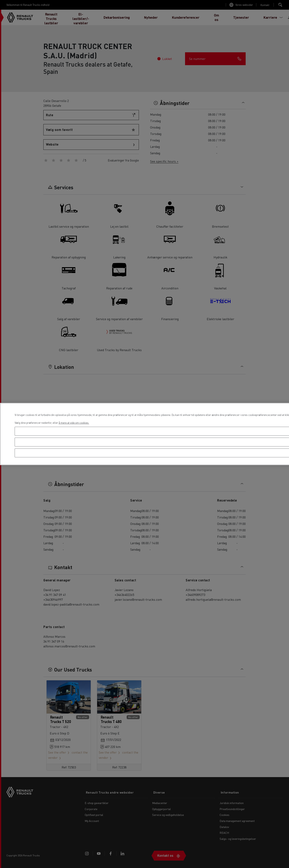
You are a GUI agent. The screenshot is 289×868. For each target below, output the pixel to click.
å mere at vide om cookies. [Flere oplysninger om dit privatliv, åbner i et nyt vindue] (74, 423)
